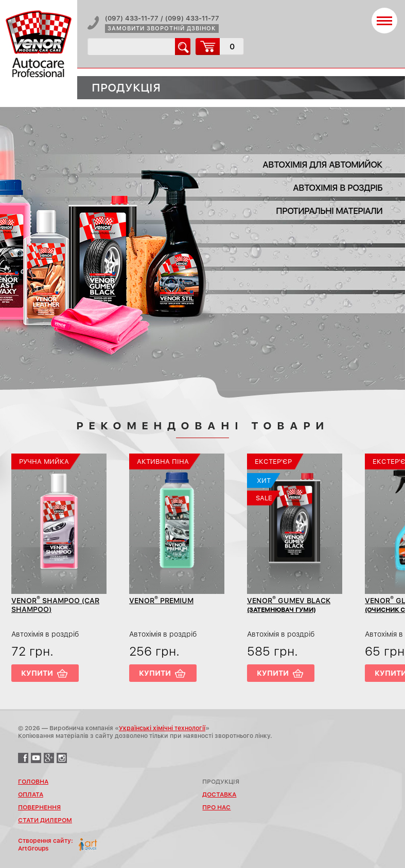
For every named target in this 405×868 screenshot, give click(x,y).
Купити (37, 673)
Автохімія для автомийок (322, 165)
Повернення (39, 807)
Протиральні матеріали (329, 211)
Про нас (216, 807)
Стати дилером (45, 820)
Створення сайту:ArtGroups (46, 845)
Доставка (219, 794)
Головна (33, 782)
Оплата (31, 794)
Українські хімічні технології (162, 728)
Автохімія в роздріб (338, 188)
